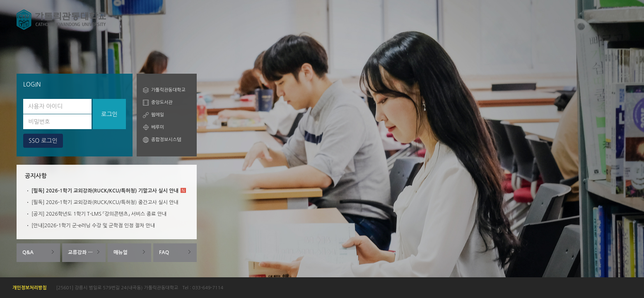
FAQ (164, 252)
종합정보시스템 (166, 140)
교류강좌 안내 (83, 252)
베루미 (158, 127)
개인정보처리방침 (30, 288)
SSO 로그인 (43, 141)
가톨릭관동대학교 (168, 90)
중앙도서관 (162, 102)
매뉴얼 (121, 252)
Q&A (28, 252)
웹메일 (158, 115)
